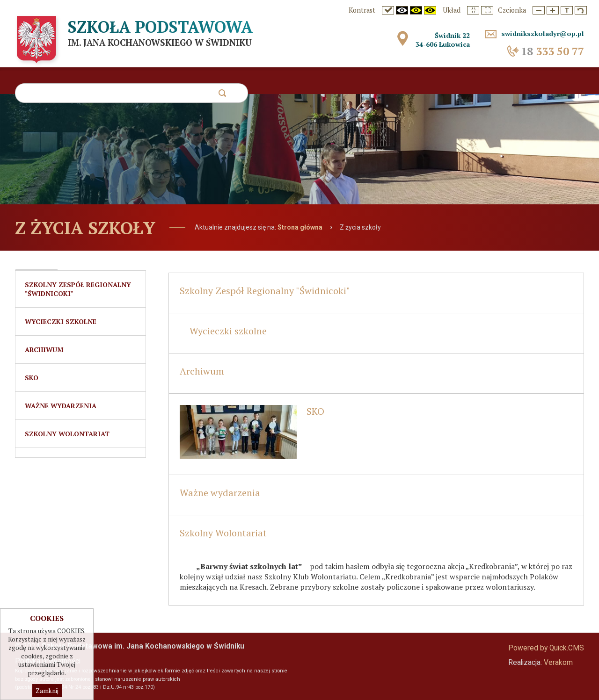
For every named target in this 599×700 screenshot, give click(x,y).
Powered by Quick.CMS (546, 648)
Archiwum (202, 371)
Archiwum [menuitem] (44, 350)
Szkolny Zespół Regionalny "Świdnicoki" (265, 291)
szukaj (222, 96)
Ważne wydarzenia (220, 493)
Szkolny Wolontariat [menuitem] (67, 434)
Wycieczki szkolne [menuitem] (61, 321)
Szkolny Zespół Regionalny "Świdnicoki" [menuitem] (78, 289)
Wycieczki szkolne (228, 331)
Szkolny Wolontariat (223, 533)
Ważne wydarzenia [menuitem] (61, 406)
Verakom (558, 663)
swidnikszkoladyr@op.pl (543, 33)
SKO (315, 411)
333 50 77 (552, 51)
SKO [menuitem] (32, 378)
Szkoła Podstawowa (160, 27)
